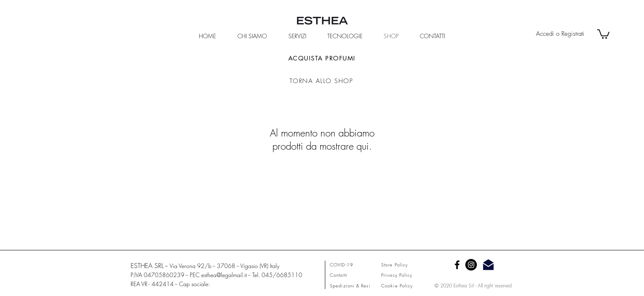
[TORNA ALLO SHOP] (322, 81)
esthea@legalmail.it (224, 275)
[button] (603, 34)
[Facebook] (457, 265)
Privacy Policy (397, 275)
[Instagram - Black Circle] (471, 265)
